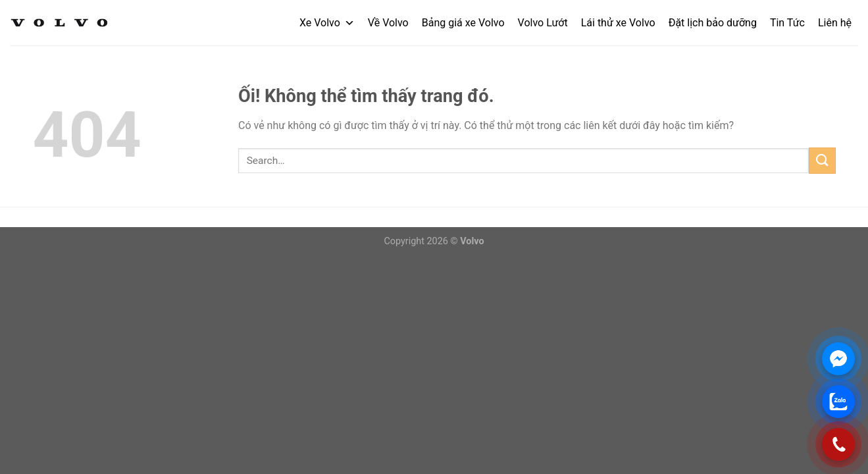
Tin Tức (787, 23)
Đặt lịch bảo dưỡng (713, 23)
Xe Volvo (327, 23)
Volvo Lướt (543, 23)
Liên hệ (835, 23)
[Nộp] (822, 160)
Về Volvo (388, 23)
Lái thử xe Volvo (618, 23)
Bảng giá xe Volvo (463, 23)
